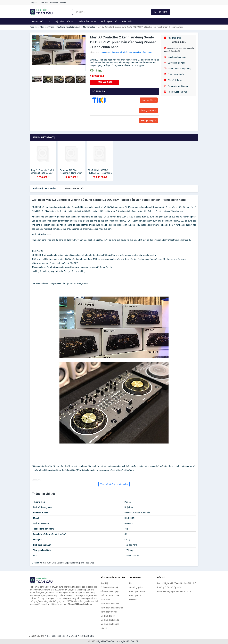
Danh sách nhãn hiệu (110, 604)
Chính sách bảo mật (110, 587)
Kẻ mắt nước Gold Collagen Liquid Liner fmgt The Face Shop (67, 563)
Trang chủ (34, 3)
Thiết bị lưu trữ (109, 21)
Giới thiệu (54, 3)
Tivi (49, 21)
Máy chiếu (127, 21)
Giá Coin (90, 636)
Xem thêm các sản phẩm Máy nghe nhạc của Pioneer (130, 52)
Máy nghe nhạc (89, 27)
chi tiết (74, 189)
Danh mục (44, 3)
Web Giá (81, 636)
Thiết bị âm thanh (87, 21)
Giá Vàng (73, 636)
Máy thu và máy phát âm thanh (69, 27)
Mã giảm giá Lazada (110, 620)
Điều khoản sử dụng (110, 591)
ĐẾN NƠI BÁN (105, 82)
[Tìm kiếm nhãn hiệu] (112, 12)
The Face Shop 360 (59, 636)
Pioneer (103, 52)
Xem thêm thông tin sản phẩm (114, 484)
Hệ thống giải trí (64, 21)
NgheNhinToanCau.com (108, 641)
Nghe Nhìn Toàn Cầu (130, 641)
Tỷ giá (47, 636)
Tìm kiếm (161, 12)
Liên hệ (63, 3)
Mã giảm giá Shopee (110, 624)
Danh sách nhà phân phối (112, 608)
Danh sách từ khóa (109, 612)
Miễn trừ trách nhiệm (110, 596)
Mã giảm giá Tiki (108, 616)
